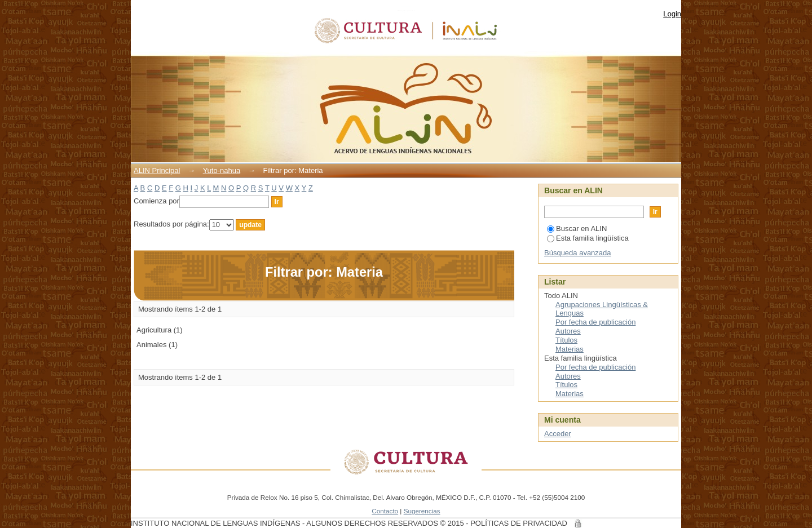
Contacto (385, 511)
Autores (568, 331)
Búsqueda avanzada (578, 253)
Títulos (566, 340)
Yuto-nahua (222, 170)
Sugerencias (422, 511)
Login (672, 14)
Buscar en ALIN (577, 228)
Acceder (558, 434)
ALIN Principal (157, 170)
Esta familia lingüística (588, 238)
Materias (570, 349)
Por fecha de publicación (595, 322)
